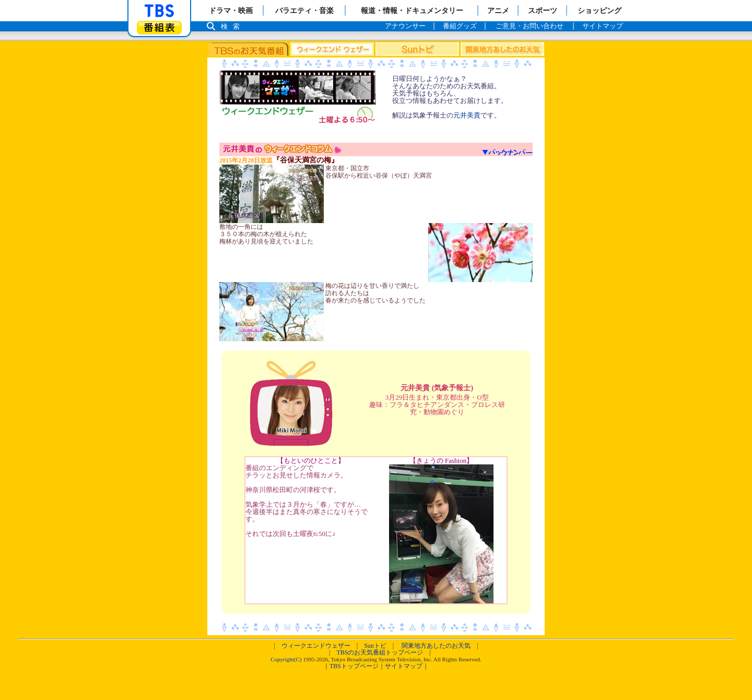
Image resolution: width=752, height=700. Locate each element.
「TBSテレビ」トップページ (159, 11)
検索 (233, 26)
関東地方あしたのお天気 (436, 646)
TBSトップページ (354, 666)
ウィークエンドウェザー (316, 646)
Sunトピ (375, 646)
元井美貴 (467, 115)
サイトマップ (404, 666)
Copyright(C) (286, 659)
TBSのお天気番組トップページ (380, 652)
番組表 (159, 27)
